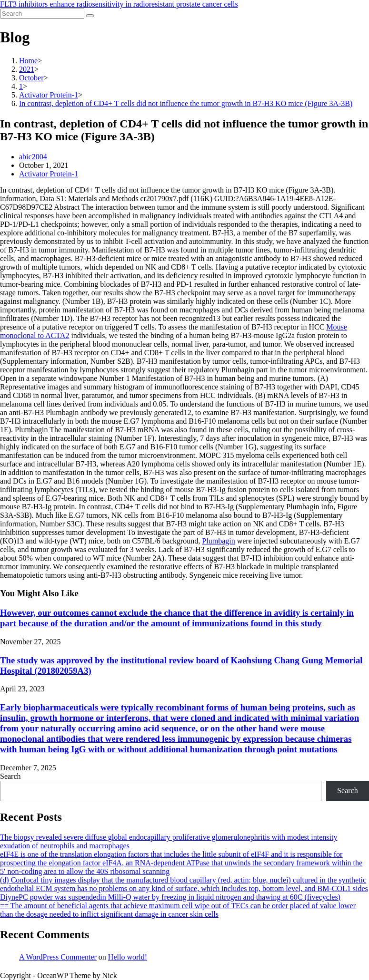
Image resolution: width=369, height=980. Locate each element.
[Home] (28, 61)
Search (10, 776)
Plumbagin (218, 541)
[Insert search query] (42, 14)
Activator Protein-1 (49, 174)
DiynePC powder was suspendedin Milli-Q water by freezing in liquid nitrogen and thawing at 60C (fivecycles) (170, 897)
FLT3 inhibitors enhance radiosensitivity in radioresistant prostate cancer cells (119, 4)
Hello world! (128, 957)
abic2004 (33, 157)
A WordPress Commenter (58, 957)
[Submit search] (90, 16)
